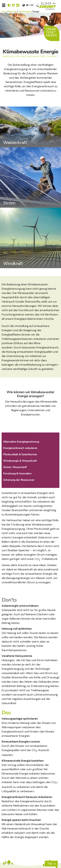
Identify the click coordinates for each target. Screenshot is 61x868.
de (27, 5)
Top (50, 863)
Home (4, 12)
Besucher (13, 12)
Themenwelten (25, 12)
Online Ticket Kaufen (51, 32)
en (32, 5)
